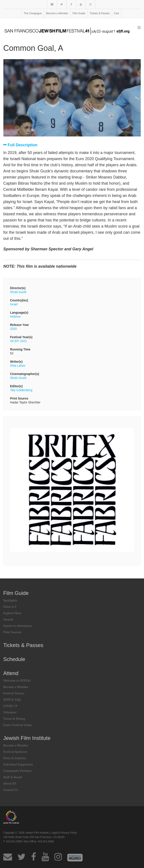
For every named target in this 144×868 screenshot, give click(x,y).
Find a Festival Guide (17, 725)
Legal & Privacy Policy (64, 833)
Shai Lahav (18, 366)
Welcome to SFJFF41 (17, 680)
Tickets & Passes (100, 13)
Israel (14, 304)
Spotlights (10, 600)
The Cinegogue (33, 13)
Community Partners (17, 771)
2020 (13, 329)
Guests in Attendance (18, 626)
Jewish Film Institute (27, 738)
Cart (117, 13)
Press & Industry (15, 758)
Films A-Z (10, 607)
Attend (11, 673)
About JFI (10, 783)
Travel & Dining (14, 719)
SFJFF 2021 (18, 341)
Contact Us (11, 790)
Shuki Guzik (18, 292)
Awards (8, 619)
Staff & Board (13, 777)
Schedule (14, 659)
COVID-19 (10, 706)
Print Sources (12, 632)
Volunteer (10, 712)
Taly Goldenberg (21, 390)
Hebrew (15, 316)
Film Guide (79, 13)
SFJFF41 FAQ (12, 699)
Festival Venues (14, 693)
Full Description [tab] (23, 145)
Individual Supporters (18, 764)
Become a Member (57, 13)
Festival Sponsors (15, 752)
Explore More (12, 613)
